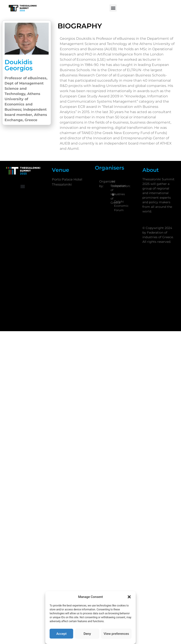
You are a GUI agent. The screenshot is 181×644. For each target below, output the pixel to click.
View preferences (116, 634)
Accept (61, 634)
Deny (87, 634)
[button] (129, 597)
